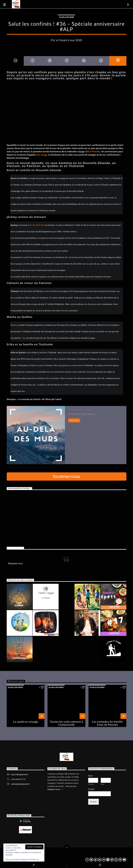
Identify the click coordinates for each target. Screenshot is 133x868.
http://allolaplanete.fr (20, 775)
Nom (91, 776)
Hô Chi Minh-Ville (37, 225)
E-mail (92, 789)
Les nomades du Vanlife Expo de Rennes (107, 723)
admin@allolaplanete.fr (20, 784)
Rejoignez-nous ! (55, 790)
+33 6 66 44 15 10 (18, 779)
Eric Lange (42, 155)
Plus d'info (74, 420)
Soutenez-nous (67, 476)
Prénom (91, 784)
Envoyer (93, 802)
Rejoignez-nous (15, 548)
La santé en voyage (26, 722)
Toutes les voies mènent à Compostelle (66, 723)
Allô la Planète (93, 152)
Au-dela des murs (66, 17)
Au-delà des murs (80, 410)
